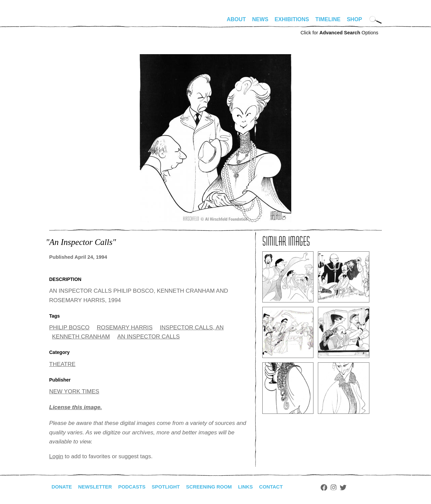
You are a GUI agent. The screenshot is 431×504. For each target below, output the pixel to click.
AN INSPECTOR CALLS (148, 337)
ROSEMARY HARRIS (125, 328)
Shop (354, 19)
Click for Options (339, 33)
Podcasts (139, 487)
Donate (63, 487)
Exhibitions (292, 19)
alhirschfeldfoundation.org (69, 22)
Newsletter (99, 487)
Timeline (328, 19)
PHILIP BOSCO (69, 328)
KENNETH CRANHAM (81, 337)
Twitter (362, 488)
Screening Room (222, 487)
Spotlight (175, 487)
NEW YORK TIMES (74, 391)
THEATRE (62, 364)
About (236, 19)
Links (262, 487)
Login (56, 456)
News (260, 19)
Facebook (343, 488)
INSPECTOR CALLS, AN (192, 328)
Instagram (353, 488)
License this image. (76, 407)
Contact (289, 487)
